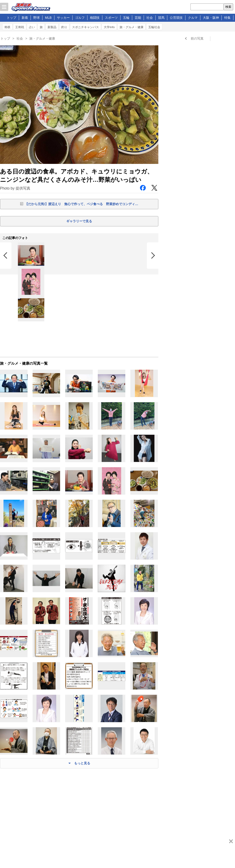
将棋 (7, 27)
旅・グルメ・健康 (131, 27)
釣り (64, 27)
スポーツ (111, 18)
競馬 (161, 18)
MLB (48, 18)
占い (32, 27)
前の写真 (197, 38)
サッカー (63, 18)
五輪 (126, 18)
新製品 (52, 27)
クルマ (193, 18)
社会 (150, 18)
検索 (228, 7)
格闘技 (95, 18)
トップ (11, 18)
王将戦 (20, 27)
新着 (25, 18)
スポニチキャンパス (85, 27)
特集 (227, 18)
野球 (36, 18)
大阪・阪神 (211, 18)
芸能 (138, 18)
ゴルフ (80, 18)
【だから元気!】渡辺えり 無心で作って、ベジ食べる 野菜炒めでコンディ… (82, 204)
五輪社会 (154, 27)
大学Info (109, 27)
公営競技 (176, 18)
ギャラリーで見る (79, 221)
